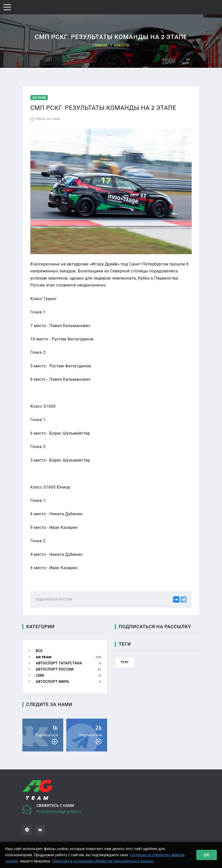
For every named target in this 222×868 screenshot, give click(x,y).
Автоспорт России (55, 669)
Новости (122, 45)
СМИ (40, 676)
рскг (125, 662)
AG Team (44, 657)
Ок (207, 855)
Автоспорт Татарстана (59, 663)
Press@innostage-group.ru (59, 812)
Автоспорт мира (52, 682)
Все (39, 651)
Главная (100, 45)
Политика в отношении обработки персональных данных (103, 861)
